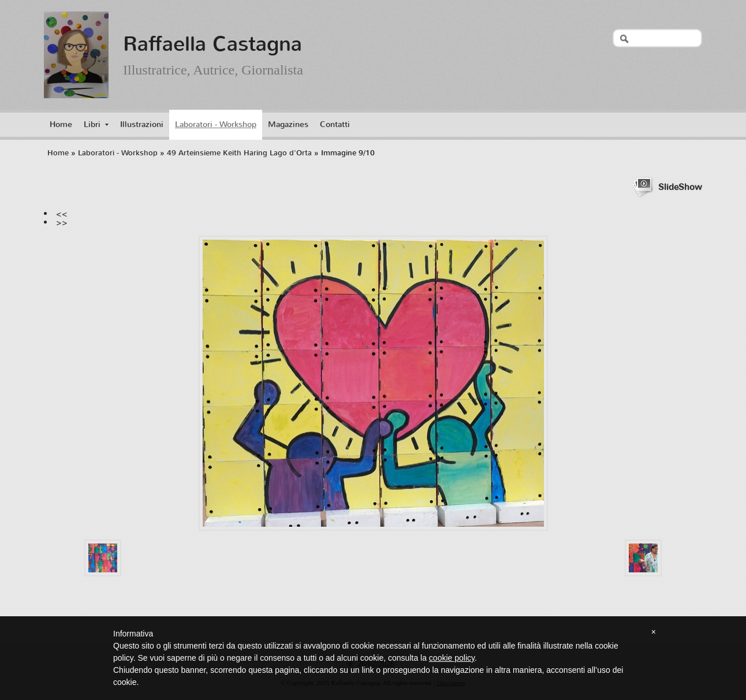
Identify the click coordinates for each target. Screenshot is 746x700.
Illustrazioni (142, 124)
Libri (96, 124)
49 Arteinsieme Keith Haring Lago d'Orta (239, 153)
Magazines (288, 124)
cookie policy (452, 658)
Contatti (335, 124)
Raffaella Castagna (212, 44)
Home (61, 124)
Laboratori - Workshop (216, 124)
